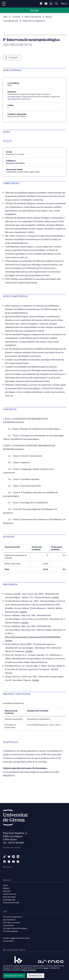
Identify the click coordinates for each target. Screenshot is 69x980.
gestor (46, 968)
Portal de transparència (12, 917)
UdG (5, 17)
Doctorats (7, 891)
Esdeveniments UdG (11, 903)
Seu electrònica (9, 920)
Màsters (6, 888)
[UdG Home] (4, 4)
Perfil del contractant (11, 923)
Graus (5, 885)
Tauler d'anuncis (10, 894)
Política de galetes (10, 931)
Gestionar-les (36, 976)
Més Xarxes (8, 867)
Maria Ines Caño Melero (15, 163)
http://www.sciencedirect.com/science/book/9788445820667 (33, 637)
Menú (64, 4)
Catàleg (55, 597)
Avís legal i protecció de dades (15, 928)
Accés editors (8, 941)
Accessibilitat (8, 926)
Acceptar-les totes (14, 976)
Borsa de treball (9, 897)
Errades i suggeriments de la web (16, 938)
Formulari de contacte (12, 848)
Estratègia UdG (9, 900)
